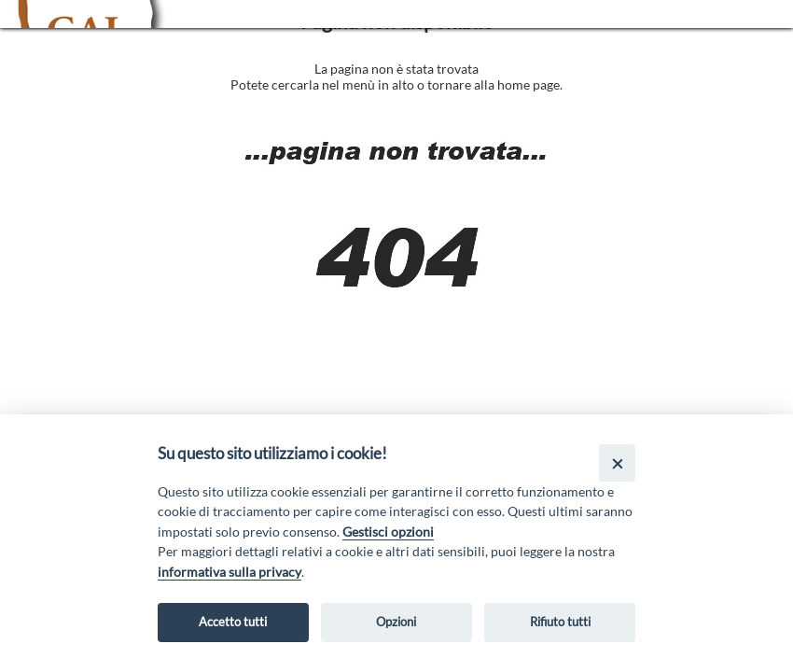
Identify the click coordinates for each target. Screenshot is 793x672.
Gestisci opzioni (388, 532)
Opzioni (396, 622)
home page (529, 84)
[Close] (617, 462)
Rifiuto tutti (560, 622)
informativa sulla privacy (230, 572)
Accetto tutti (233, 622)
